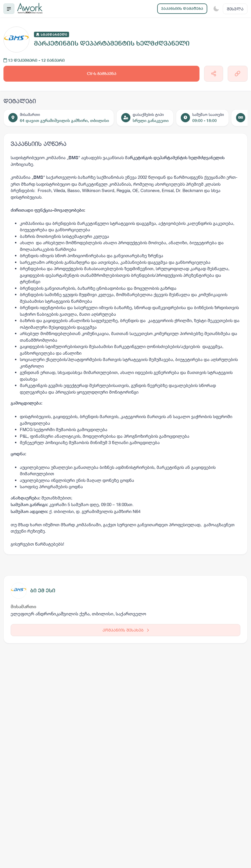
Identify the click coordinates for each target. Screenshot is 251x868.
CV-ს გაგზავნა (102, 74)
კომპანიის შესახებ (126, 630)
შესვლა (235, 9)
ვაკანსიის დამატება (182, 9)
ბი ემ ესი (43, 590)
